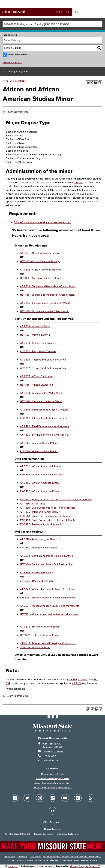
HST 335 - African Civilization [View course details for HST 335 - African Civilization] (36, 385)
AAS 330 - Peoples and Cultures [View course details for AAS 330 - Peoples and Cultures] (38, 343)
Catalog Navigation (17, 71)
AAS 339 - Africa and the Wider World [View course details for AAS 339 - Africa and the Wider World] (41, 393)
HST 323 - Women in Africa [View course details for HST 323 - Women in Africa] (35, 335)
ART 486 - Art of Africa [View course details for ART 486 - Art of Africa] (33, 504)
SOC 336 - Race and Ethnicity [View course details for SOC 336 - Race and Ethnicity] (37, 581)
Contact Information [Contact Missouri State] (70, 860)
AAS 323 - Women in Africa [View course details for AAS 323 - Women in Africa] (35, 326)
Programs (23, 112)
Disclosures (35, 857)
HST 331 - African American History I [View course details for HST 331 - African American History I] (40, 261)
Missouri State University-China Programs (52, 787)
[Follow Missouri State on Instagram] (40, 798)
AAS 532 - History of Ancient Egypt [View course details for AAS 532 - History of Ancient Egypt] (39, 627)
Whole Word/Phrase (18, 55)
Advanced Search (12, 62)
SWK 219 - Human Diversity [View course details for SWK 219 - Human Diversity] (35, 647)
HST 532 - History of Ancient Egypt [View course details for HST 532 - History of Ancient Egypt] (39, 635)
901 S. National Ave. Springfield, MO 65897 (53, 745)
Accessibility (10, 857)
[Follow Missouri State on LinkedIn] (78, 798)
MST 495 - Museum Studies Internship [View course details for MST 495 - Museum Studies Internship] (41, 524)
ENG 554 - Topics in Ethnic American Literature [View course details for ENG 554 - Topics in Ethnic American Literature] (46, 516)
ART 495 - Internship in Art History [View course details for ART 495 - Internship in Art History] (39, 512)
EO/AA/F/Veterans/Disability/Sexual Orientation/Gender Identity (72, 857)
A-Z (67, 12)
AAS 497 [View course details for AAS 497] (83, 679)
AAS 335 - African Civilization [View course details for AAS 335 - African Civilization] (37, 376)
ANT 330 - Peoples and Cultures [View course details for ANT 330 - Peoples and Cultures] (38, 351)
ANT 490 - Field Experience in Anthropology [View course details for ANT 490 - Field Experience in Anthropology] (45, 435)
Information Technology (68, 834)
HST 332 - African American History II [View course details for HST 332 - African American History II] (41, 278)
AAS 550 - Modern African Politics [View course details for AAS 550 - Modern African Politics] (39, 443)
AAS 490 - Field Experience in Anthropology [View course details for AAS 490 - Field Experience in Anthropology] (45, 426)
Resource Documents (43, 834)
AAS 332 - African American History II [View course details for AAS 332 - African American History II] (41, 270)
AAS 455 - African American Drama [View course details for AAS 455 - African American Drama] (40, 483)
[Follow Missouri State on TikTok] (53, 798)
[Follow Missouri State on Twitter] (27, 798)
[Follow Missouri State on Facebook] (15, 798)
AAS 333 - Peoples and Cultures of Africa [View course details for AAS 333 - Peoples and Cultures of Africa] (43, 360)
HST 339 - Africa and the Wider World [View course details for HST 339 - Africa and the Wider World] (41, 401)
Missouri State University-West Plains (53, 779)
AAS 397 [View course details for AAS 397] (72, 679)
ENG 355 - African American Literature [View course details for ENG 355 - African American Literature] (42, 474)
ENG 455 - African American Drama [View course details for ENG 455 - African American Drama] (40, 491)
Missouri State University (52, 774)
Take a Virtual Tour (51, 760)
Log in (59, 12)
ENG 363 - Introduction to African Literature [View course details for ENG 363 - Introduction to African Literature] (44, 418)
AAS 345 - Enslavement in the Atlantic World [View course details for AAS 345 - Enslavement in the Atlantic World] (45, 303)
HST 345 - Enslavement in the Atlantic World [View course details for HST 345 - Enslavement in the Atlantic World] (45, 311)
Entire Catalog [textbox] (12, 40)
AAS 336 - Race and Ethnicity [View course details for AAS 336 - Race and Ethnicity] (36, 572)
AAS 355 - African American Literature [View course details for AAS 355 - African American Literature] (42, 466)
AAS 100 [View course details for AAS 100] (78, 182)
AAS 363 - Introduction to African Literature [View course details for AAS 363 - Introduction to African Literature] (44, 410)
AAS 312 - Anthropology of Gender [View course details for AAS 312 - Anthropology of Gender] (39, 539)
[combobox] (52, 24)
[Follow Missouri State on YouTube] (65, 798)
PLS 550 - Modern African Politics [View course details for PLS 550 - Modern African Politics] (39, 451)
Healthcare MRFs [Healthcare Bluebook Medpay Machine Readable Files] (89, 860)
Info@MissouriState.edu (53, 751)
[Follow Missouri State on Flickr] (53, 811)
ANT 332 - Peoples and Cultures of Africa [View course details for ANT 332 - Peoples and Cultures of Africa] (43, 368)
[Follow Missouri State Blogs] (90, 798)
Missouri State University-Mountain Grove (52, 783)
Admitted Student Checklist (17, 834)
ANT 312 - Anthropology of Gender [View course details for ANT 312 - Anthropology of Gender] (39, 548)
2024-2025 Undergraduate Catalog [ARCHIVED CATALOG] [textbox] (37, 24)
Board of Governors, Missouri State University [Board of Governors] (37, 860)
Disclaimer (23, 857)
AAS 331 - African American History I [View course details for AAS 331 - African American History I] (40, 253)
